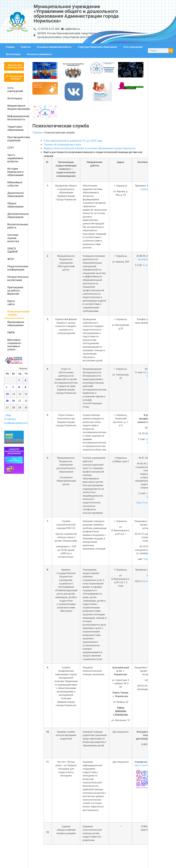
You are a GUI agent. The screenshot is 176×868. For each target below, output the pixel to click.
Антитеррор (15, 98)
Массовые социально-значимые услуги (15, 345)
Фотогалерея (13, 54)
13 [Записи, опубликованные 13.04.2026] (7, 394)
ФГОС (11, 259)
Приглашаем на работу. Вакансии (15, 291)
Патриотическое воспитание (16, 278)
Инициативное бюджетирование (16, 107)
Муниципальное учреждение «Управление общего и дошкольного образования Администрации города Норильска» (76, 14)
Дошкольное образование (16, 194)
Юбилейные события (15, 184)
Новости (26, 47)
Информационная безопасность (16, 118)
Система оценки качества (13, 238)
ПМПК (11, 333)
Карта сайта (11, 303)
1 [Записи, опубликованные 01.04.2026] (19, 380)
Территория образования (15, 128)
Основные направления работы (54, 47)
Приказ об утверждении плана (62, 145)
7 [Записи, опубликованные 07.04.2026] (13, 387)
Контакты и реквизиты (39, 54)
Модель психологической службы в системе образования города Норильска (89, 148)
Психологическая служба (16, 313)
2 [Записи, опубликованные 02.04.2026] (25, 380)
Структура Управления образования (97, 47)
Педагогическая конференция (16, 268)
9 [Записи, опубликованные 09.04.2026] (25, 387)
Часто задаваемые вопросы (15, 158)
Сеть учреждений (133, 47)
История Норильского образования (15, 172)
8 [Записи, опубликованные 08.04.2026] (19, 387)
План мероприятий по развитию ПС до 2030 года (73, 141)
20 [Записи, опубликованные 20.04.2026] (7, 401)
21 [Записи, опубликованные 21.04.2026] (14, 401)
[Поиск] (171, 51)
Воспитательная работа (16, 226)
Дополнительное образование (16, 215)
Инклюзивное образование (16, 324)
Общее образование (15, 205)
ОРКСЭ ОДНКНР (13, 250)
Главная (10, 47)
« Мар (8, 415)
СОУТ (11, 148)
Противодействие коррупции (16, 139)
